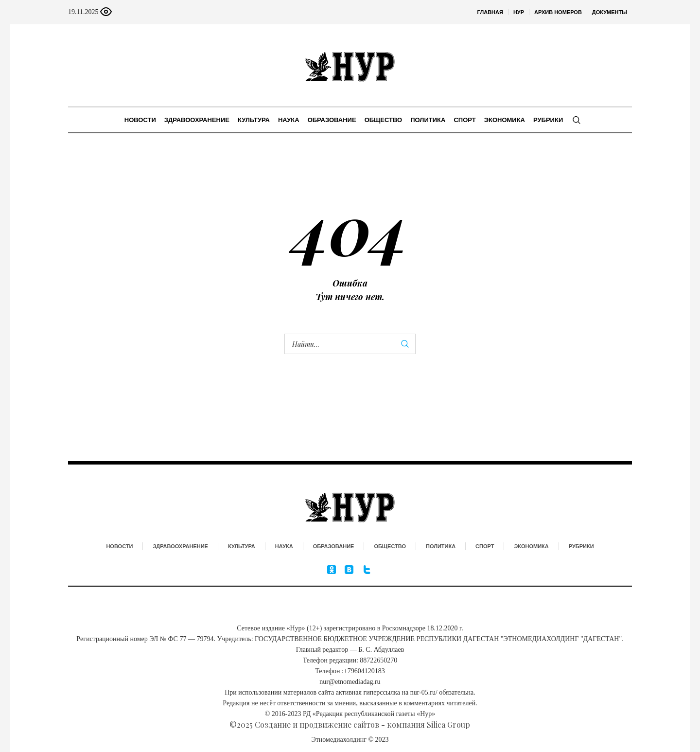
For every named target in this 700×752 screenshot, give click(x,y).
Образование (334, 546)
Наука (284, 546)
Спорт (485, 546)
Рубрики (581, 546)
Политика (441, 546)
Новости (119, 546)
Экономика (531, 546)
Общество (390, 546)
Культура (242, 546)
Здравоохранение (180, 546)
